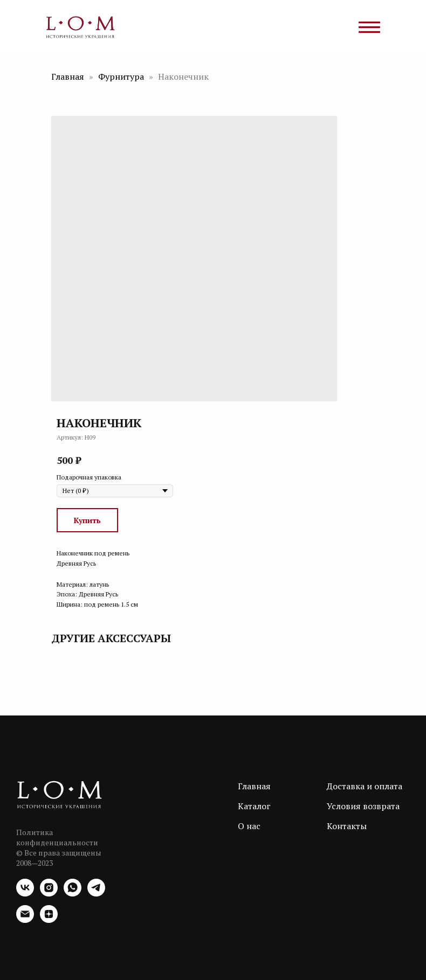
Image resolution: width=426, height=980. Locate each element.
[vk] (25, 894)
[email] (25, 920)
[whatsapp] (73, 894)
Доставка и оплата (365, 786)
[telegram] (96, 894)
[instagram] (49, 894)
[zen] (49, 920)
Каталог (254, 806)
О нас (249, 826)
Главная (68, 77)
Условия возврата (363, 806)
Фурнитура (122, 77)
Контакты (347, 826)
